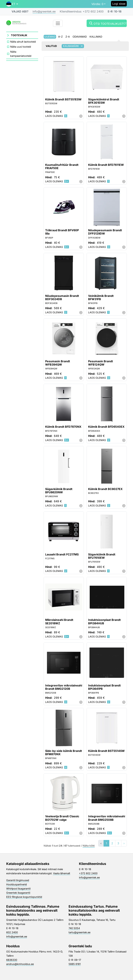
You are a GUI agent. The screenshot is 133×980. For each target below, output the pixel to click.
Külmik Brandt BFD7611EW (106, 165)
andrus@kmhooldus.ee (20, 964)
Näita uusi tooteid (21, 47)
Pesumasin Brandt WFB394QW (58, 363)
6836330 (12, 960)
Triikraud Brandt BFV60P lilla (62, 232)
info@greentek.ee (44, 11)
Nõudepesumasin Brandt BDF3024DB (62, 298)
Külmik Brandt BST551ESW (63, 99)
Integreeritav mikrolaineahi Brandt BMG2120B (64, 687)
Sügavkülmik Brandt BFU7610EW (102, 556)
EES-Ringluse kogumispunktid (24, 897)
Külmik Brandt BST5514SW (106, 751)
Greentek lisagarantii (18, 893)
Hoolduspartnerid (17, 884)
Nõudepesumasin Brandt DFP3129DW (105, 232)
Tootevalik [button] (19, 35)
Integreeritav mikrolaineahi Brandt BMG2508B (107, 818)
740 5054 (74, 928)
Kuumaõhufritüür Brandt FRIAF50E (62, 167)
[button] (12, 4)
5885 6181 (75, 964)
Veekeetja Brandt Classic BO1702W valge (62, 818)
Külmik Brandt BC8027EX (105, 489)
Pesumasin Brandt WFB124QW (101, 363)
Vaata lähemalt (62, 873)
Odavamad (80, 37)
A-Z (60, 37)
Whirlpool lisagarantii (18, 889)
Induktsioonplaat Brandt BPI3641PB (104, 687)
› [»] (124, 843)
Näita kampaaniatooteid (21, 54)
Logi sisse (119, 4)
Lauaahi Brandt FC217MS (62, 554)
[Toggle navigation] (58, 23)
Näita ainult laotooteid (23, 42)
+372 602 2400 (88, 873)
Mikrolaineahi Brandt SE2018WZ (59, 622)
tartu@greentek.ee (79, 932)
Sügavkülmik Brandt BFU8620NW (59, 491)
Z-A (68, 37)
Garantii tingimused (18, 880)
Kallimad (96, 37)
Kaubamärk (74, 46)
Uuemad (50, 37)
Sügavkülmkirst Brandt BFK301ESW (104, 101)
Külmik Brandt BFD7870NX (63, 427)
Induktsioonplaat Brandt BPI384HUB (104, 622)
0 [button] (97, 4)
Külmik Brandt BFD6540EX (106, 427)
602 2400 (12, 932)
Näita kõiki (89, 846)
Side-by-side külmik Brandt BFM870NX (64, 753)
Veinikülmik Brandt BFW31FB (101, 298)
